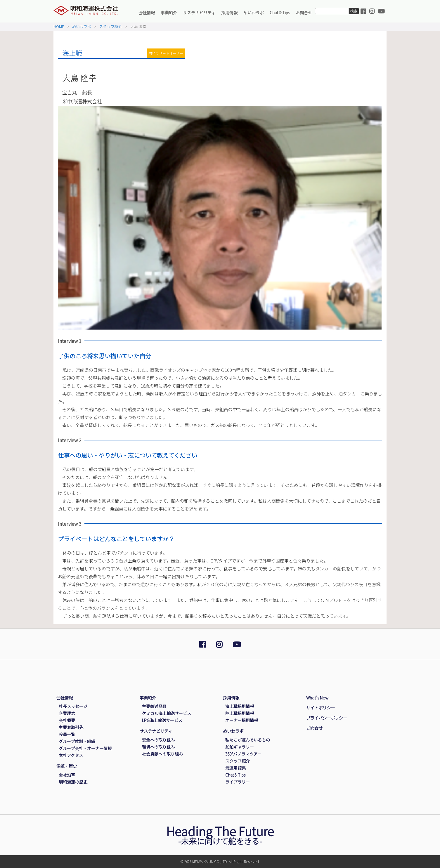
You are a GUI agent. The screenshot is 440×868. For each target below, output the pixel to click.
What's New (317, 698)
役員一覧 (67, 734)
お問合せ (304, 13)
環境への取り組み (158, 747)
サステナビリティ (199, 13)
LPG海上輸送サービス (162, 720)
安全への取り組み (158, 740)
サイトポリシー (321, 708)
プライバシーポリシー (327, 718)
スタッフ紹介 (111, 26)
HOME (59, 26)
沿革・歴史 (67, 766)
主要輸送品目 (154, 706)
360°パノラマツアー (243, 754)
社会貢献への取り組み (162, 754)
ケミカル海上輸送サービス (167, 713)
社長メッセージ (73, 706)
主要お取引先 (71, 727)
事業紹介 (169, 13)
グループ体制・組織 (77, 741)
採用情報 (229, 13)
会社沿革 (67, 775)
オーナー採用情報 (242, 720)
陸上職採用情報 (240, 713)
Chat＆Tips (280, 13)
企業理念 (67, 713)
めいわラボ (254, 13)
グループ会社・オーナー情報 (85, 748)
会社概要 (67, 720)
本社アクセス (71, 755)
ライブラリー (238, 782)
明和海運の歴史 (73, 782)
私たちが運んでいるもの (248, 740)
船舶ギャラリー (240, 747)
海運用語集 (235, 768)
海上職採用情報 (240, 706)
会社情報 (147, 13)
